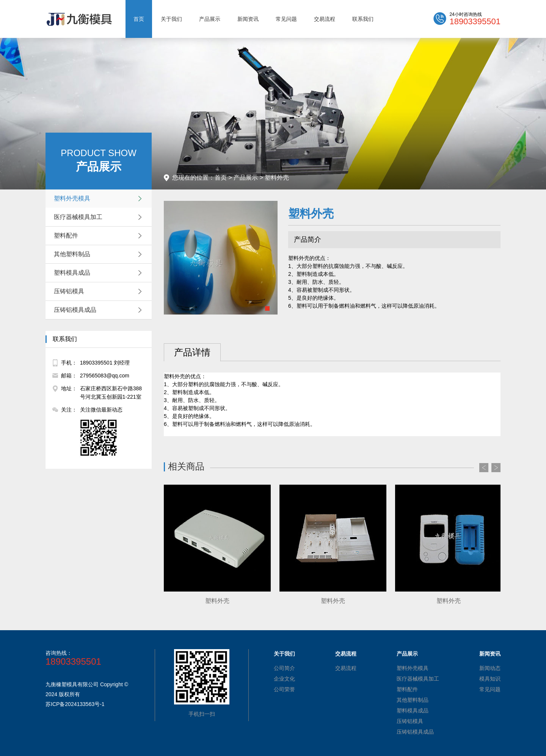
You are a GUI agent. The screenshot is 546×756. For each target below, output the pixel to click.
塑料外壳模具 (100, 199)
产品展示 (210, 19)
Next (496, 468)
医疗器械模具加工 (100, 217)
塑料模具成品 (100, 273)
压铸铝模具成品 (100, 310)
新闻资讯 (248, 19)
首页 (139, 19)
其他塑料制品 (100, 254)
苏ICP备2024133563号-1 (75, 704)
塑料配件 (100, 236)
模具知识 (490, 679)
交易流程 (325, 19)
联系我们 (363, 19)
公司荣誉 (284, 689)
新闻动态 (490, 668)
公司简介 (284, 668)
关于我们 (171, 19)
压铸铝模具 (100, 291)
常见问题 (286, 19)
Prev (484, 468)
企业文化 (284, 679)
